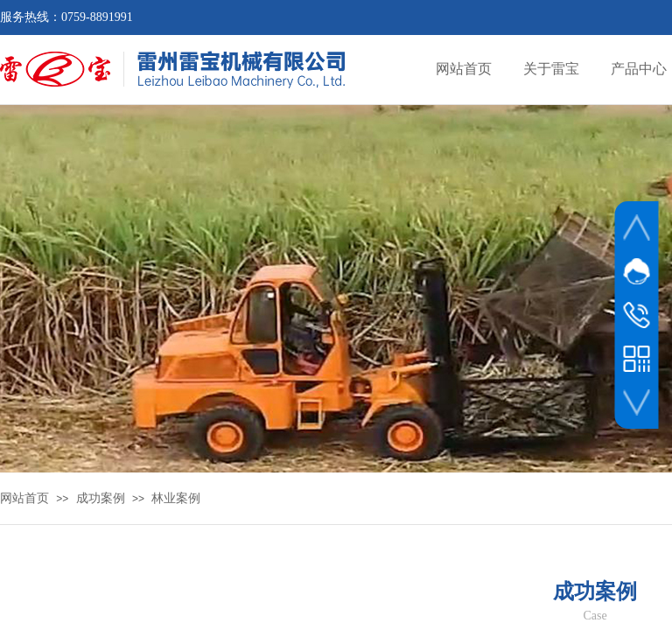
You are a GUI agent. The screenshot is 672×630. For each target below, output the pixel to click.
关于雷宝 (551, 69)
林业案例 (176, 498)
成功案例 (101, 498)
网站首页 (24, 498)
